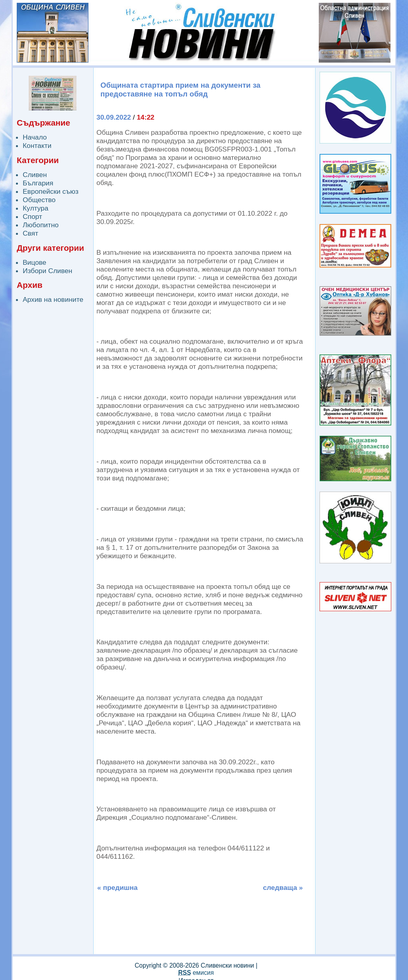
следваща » (283, 888)
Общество (39, 200)
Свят (30, 233)
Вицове (34, 262)
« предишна (117, 888)
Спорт (32, 216)
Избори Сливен (47, 271)
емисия (196, 973)
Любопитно (41, 225)
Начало (35, 137)
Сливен (35, 175)
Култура (35, 208)
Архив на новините (53, 299)
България (38, 183)
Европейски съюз (51, 191)
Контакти (37, 146)
